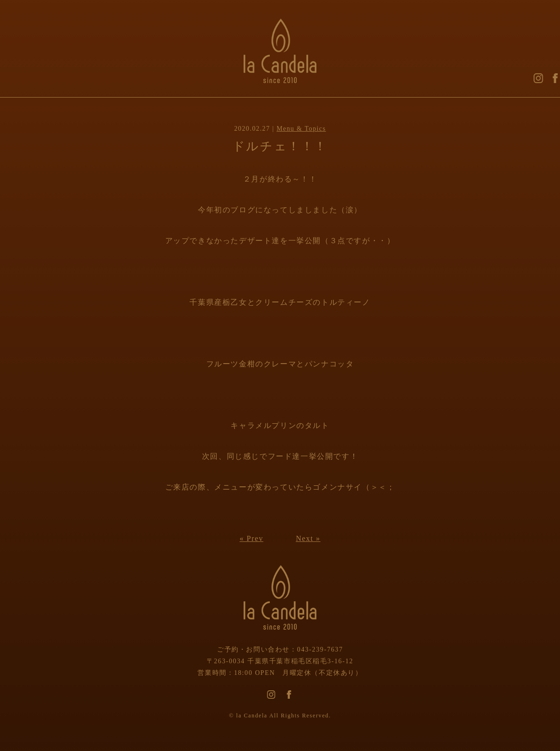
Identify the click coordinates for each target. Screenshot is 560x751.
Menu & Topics (301, 129)
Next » (308, 538)
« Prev (251, 538)
